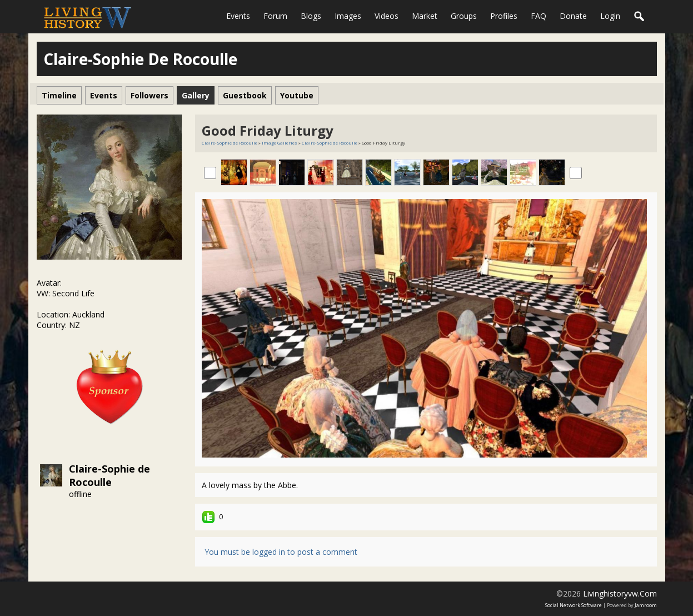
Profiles (504, 16)
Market (425, 16)
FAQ (539, 16)
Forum (275, 16)
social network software (574, 605)
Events (238, 16)
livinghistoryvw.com (620, 593)
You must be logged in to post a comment (281, 552)
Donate (573, 16)
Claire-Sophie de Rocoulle (109, 475)
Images (348, 16)
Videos (387, 16)
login (610, 16)
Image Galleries (280, 143)
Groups (464, 16)
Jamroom (646, 605)
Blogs (311, 16)
